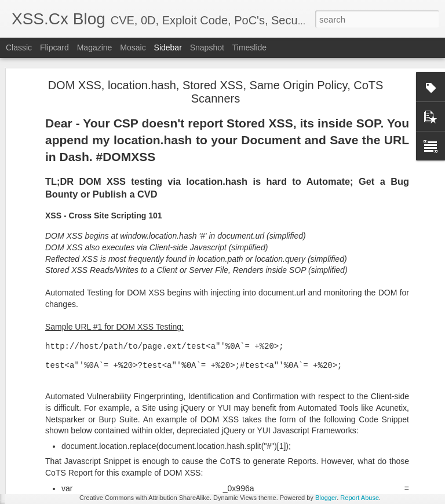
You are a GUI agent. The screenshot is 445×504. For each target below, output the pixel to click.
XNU (342, 449)
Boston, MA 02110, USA (298, 434)
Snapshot (207, 48)
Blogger (326, 498)
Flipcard (54, 48)
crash (249, 449)
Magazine (95, 48)
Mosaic (133, 48)
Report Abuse (360, 498)
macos (275, 449)
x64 (322, 449)
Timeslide (249, 48)
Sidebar (168, 48)
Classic (19, 48)
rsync (301, 449)
